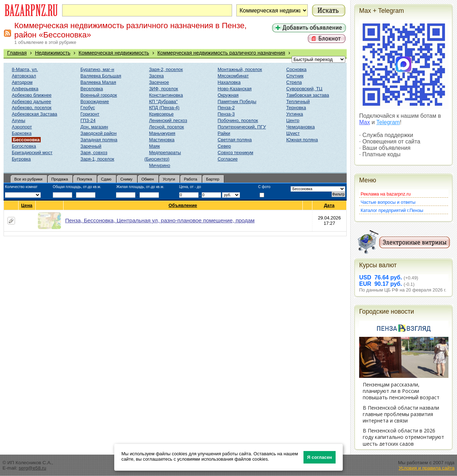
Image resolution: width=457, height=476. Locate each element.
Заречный (91, 146)
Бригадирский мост (32, 153)
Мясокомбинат (233, 76)
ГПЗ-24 (88, 120)
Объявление (183, 205)
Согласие (228, 159)
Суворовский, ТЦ (304, 89)
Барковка (22, 133)
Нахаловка (229, 82)
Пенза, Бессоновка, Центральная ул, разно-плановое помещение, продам (160, 220)
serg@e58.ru (32, 468)
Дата (329, 205)
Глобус (88, 108)
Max (365, 122)
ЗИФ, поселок (163, 89)
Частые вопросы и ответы (388, 202)
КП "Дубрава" (163, 102)
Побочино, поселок (238, 120)
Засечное (159, 82)
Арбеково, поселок (32, 108)
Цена (27, 205)
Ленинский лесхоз (168, 120)
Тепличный (298, 102)
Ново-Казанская (235, 89)
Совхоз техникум (236, 153)
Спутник (295, 76)
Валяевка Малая (98, 82)
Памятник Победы (237, 102)
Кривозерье (161, 114)
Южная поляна (302, 140)
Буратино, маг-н (97, 69)
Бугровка (21, 159)
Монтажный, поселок (240, 69)
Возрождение (95, 102)
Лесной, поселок (166, 127)
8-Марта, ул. (25, 69)
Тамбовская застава (308, 95)
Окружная (228, 95)
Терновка (296, 108)
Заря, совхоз (94, 153)
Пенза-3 (226, 114)
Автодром (22, 82)
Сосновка (297, 69)
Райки (224, 133)
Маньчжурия (162, 133)
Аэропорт (22, 127)
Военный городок (99, 95)
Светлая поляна (235, 140)
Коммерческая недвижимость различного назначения (221, 53)
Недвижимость (53, 53)
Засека (156, 76)
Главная (17, 53)
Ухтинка (295, 114)
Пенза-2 (226, 108)
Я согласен (320, 457)
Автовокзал (24, 76)
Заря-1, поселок (97, 159)
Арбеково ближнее (32, 95)
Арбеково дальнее (31, 102)
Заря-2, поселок (166, 69)
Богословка (24, 146)
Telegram (388, 122)
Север (224, 146)
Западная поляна (99, 140)
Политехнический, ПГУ (242, 127)
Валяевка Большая (101, 76)
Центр (293, 120)
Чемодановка (301, 127)
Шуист (293, 133)
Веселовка (92, 89)
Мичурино (159, 165)
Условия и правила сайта (426, 468)
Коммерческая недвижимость (114, 53)
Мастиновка (162, 140)
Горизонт (90, 114)
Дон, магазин (94, 127)
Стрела (294, 82)
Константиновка (166, 95)
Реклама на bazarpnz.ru (386, 194)
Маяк (154, 146)
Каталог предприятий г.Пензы (392, 210)
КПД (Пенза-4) (164, 108)
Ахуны (19, 120)
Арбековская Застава (34, 114)
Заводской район (98, 133)
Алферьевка (25, 89)
